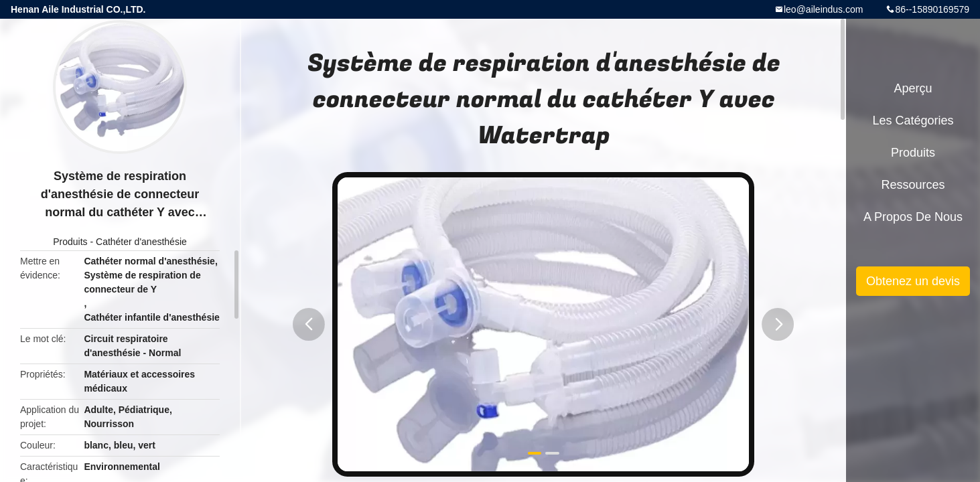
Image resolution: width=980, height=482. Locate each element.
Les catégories (913, 120)
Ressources (913, 185)
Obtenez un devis (913, 281)
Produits (70, 242)
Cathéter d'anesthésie (141, 242)
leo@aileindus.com (824, 9)
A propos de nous (913, 217)
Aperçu (913, 88)
